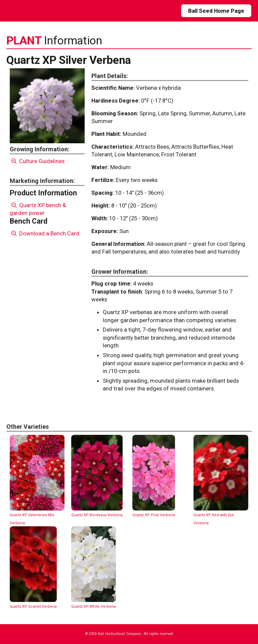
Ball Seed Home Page (216, 11)
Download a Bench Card (45, 233)
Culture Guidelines (37, 161)
